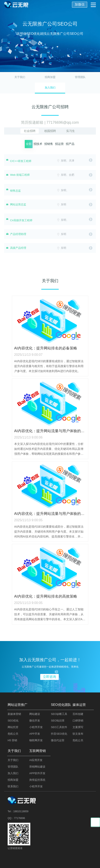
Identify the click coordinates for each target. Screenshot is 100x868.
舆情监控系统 (37, 780)
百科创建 (78, 714)
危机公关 (13, 734)
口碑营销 (78, 721)
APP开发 (35, 734)
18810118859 (21, 811)
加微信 (80, 4)
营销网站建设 (37, 767)
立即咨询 (49, 677)
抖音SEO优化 (59, 734)
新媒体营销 (14, 714)
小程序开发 (36, 727)
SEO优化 (13, 721)
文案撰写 (78, 727)
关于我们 (20, 77)
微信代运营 (58, 740)
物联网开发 (36, 740)
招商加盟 (50, 77)
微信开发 (35, 721)
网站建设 (35, 714)
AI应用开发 (36, 760)
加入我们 (13, 773)
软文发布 (78, 734)
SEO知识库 (58, 721)
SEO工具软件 (59, 727)
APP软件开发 (37, 773)
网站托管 (13, 727)
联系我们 (13, 786)
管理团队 (80, 77)
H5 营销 (12, 740)
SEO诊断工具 (59, 714)
